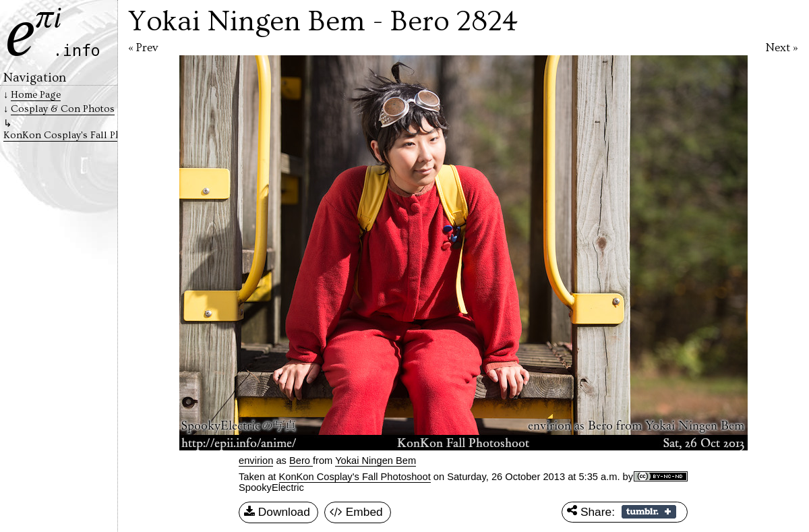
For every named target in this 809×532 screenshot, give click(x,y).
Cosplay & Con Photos (63, 109)
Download (277, 512)
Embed (356, 512)
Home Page (36, 95)
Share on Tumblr (649, 512)
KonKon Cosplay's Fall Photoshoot (355, 477)
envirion (256, 461)
